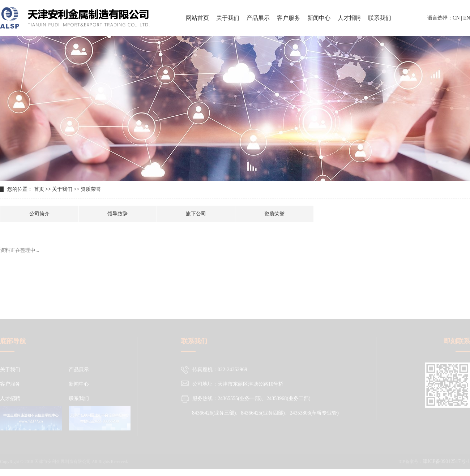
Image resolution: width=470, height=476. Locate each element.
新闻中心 (319, 18)
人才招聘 (349, 18)
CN (456, 18)
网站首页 (197, 18)
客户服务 (289, 18)
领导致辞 (117, 214)
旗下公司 (196, 214)
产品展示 (258, 18)
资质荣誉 (274, 214)
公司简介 (39, 214)
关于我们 (228, 18)
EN (467, 18)
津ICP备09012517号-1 (446, 465)
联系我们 (380, 18)
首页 (39, 189)
